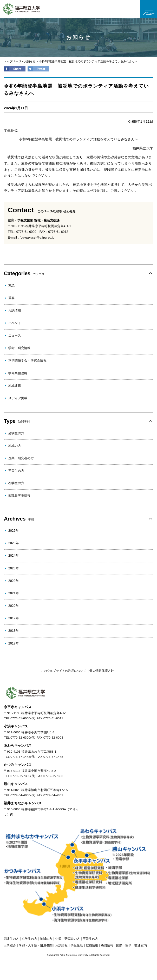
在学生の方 (16, 483)
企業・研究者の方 (21, 458)
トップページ (12, 61)
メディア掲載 (18, 398)
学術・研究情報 (19, 348)
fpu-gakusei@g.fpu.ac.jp (37, 238)
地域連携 (15, 386)
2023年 (14, 568)
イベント (15, 323)
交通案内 (140, 945)
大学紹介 (9, 945)
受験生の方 (16, 433)
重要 (11, 298)
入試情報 (15, 311)
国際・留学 (124, 945)
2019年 (14, 618)
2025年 (14, 543)
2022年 (14, 581)
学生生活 (77, 945)
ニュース (15, 336)
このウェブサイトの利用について (63, 671)
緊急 (11, 285)
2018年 (14, 631)
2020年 (14, 606)
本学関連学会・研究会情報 (27, 360)
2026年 (14, 531)
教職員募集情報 (19, 496)
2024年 (14, 556)
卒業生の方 (16, 471)
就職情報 (92, 945)
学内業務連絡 (18, 373)
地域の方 (15, 446)
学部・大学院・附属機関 (35, 945)
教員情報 (107, 945)
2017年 (14, 643)
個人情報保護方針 (102, 671)
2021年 (14, 593)
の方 (11, 939)
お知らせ (30, 61)
